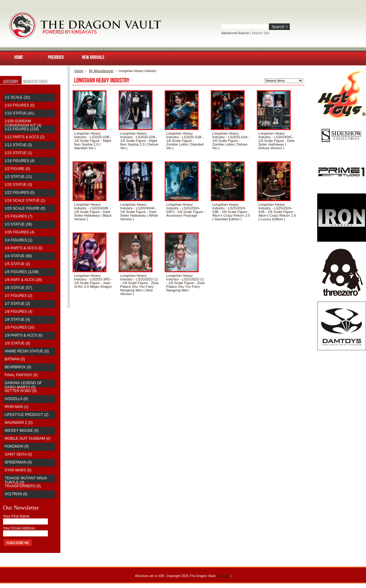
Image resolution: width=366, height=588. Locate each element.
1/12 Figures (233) (22, 129)
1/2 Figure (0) (17, 169)
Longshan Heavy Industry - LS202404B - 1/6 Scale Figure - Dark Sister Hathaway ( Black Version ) (93, 212)
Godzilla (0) (16, 399)
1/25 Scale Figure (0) (25, 208)
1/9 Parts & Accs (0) (23, 335)
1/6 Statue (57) (18, 288)
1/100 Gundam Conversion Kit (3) (23, 123)
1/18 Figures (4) (20, 161)
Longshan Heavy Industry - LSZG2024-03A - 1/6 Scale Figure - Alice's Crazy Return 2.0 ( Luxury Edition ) (277, 212)
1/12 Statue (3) (18, 145)
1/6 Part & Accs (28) (23, 280)
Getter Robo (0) (21, 391)
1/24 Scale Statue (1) (25, 200)
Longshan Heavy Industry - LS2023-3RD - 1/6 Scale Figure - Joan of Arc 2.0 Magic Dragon (93, 281)
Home (79, 71)
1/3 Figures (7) (18, 216)
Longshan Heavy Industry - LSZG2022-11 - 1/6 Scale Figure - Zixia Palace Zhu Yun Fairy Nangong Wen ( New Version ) (139, 285)
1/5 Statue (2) (17, 264)
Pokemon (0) (17, 446)
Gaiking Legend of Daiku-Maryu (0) (23, 385)
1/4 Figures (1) (18, 240)
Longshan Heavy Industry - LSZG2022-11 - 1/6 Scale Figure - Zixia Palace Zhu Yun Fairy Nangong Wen (185, 283)
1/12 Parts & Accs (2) (25, 137)
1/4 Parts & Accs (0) (23, 248)
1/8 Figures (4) (18, 312)
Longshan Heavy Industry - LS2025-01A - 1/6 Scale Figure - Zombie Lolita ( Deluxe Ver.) (231, 141)
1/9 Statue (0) (17, 343)
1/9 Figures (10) (20, 327)
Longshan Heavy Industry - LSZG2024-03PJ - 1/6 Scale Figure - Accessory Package (186, 210)
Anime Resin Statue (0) (27, 351)
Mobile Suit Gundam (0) (27, 438)
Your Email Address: (20, 528)
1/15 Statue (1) (18, 153)
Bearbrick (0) (18, 367)
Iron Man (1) (16, 407)
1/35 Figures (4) (20, 232)
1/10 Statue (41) (19, 113)
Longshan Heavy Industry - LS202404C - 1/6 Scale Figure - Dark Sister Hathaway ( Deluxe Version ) (276, 141)
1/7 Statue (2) (17, 304)
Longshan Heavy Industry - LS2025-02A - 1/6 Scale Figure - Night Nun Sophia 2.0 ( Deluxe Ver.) (139, 141)
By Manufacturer (101, 71)
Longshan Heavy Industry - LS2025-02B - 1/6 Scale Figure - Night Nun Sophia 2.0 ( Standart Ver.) (93, 141)
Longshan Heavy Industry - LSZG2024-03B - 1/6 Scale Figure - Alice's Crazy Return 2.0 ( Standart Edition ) (231, 212)
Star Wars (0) (18, 470)
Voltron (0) (16, 494)
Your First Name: (17, 516)
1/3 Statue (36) (18, 224)
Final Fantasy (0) (21, 375)
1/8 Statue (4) (17, 319)
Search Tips (261, 33)
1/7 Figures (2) (18, 296)
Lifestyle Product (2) (27, 415)
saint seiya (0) (18, 454)
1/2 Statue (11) (18, 177)
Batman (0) (15, 359)
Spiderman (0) (18, 462)
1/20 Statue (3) (18, 185)
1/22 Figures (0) (20, 193)
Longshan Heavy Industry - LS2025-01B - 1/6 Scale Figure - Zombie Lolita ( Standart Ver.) (185, 141)
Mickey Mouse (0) (22, 431)
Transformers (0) (23, 486)
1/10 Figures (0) (20, 105)
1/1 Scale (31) (17, 97)
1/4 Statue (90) (18, 256)
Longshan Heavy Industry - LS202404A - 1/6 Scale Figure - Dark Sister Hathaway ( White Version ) (139, 212)
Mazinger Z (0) (19, 423)
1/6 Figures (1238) (22, 272)
